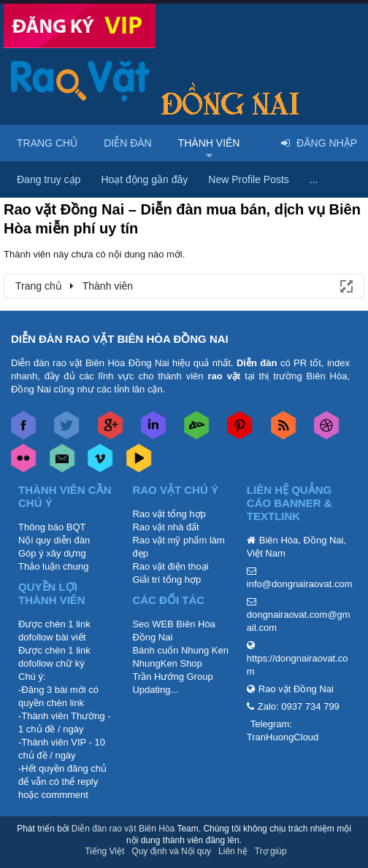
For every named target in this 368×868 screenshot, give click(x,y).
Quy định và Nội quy (171, 851)
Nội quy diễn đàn (54, 540)
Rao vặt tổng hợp (169, 514)
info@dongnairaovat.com (300, 584)
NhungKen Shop (167, 663)
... (314, 179)
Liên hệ (233, 851)
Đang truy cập (49, 179)
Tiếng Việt (104, 851)
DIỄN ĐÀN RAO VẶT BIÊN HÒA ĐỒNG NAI (120, 339)
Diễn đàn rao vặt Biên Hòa (123, 829)
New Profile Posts (248, 179)
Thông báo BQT (52, 527)
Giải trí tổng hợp (166, 580)
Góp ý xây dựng (52, 553)
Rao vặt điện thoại (170, 566)
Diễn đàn (128, 143)
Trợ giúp (271, 851)
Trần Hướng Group (172, 677)
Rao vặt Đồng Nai (296, 689)
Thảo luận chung (53, 566)
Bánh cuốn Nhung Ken (180, 650)
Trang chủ (47, 143)
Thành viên (209, 143)
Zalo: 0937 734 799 (299, 706)
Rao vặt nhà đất (165, 527)
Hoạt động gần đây (144, 179)
